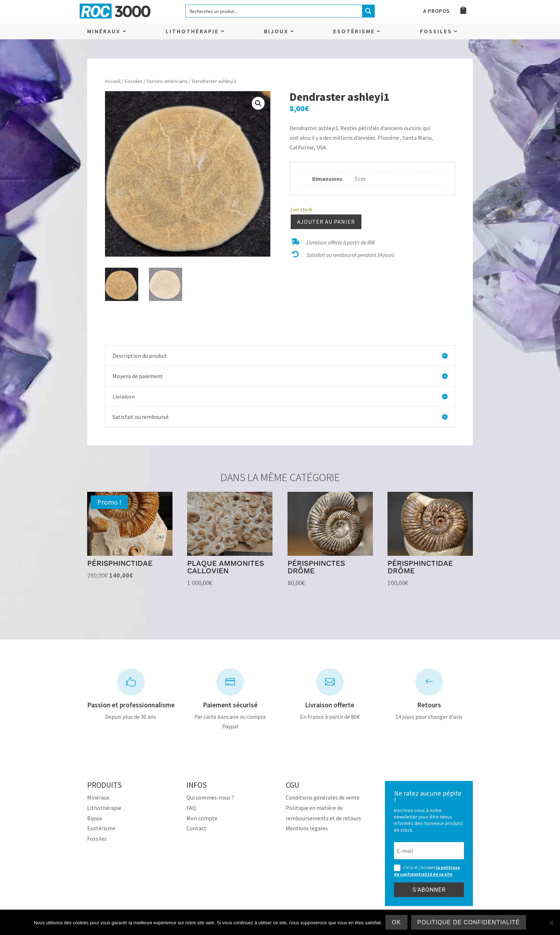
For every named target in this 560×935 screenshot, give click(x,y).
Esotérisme (354, 32)
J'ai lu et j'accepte (427, 871)
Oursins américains (167, 81)
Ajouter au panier (326, 222)
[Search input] (274, 11)
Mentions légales (307, 828)
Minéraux (104, 32)
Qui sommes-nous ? (210, 797)
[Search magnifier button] (368, 11)
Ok (396, 922)
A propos (436, 11)
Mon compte (202, 818)
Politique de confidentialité (469, 922)
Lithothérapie (192, 32)
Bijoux (276, 32)
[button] (258, 103)
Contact (196, 828)
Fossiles (436, 32)
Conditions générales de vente (323, 797)
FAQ (191, 808)
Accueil (113, 81)
